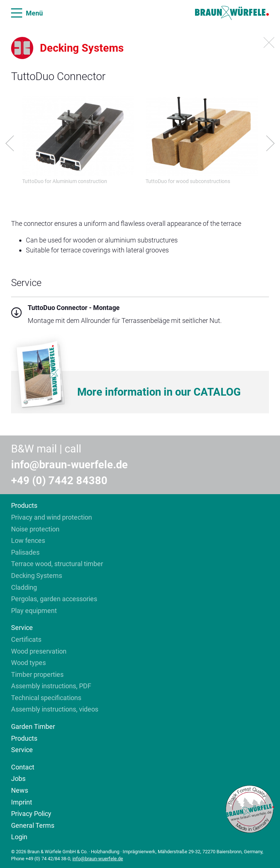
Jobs (18, 779)
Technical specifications (46, 698)
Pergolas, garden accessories (54, 599)
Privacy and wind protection (52, 517)
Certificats (26, 639)
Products (24, 505)
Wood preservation (39, 651)
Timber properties (37, 674)
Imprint (22, 802)
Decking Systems (37, 576)
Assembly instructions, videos (55, 709)
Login (19, 837)
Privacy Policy (31, 814)
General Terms (33, 825)
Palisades (25, 552)
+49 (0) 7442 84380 (59, 480)
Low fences (28, 540)
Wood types (28, 663)
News (20, 790)
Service (22, 628)
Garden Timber (33, 726)
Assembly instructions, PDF (51, 686)
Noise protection (35, 529)
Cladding (24, 587)
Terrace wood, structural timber (57, 564)
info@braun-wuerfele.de (69, 465)
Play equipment (34, 611)
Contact (23, 767)
